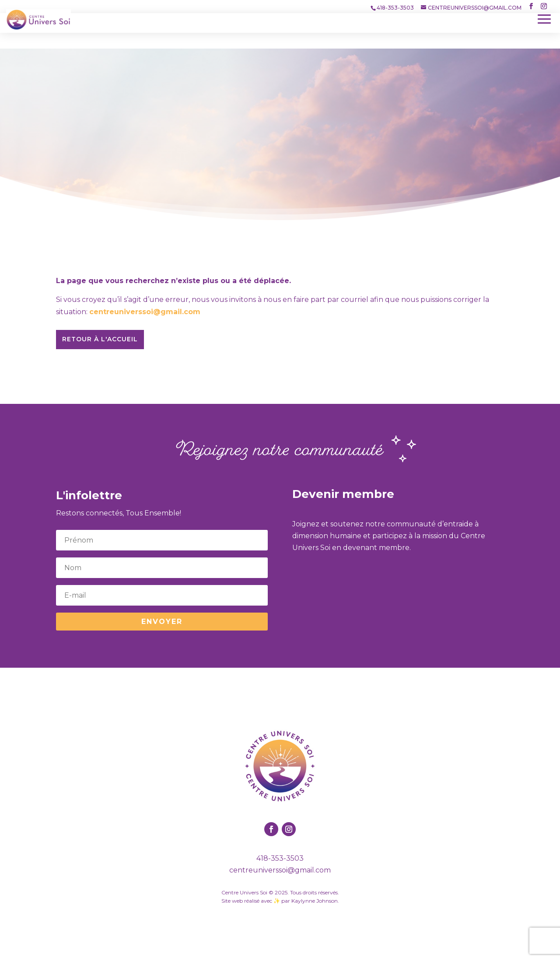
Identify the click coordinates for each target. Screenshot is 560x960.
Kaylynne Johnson (315, 901)
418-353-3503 (280, 858)
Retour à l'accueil (100, 339)
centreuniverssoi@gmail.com (145, 312)
